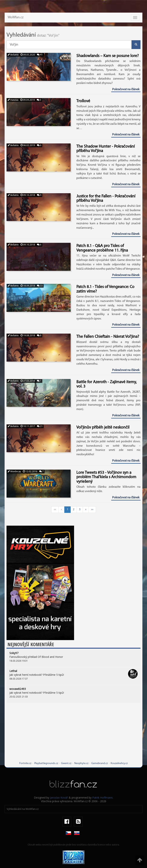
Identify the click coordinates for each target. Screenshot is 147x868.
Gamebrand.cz (100, 763)
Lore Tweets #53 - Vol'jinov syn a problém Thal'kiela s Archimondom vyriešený (106, 477)
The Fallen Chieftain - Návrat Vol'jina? (108, 337)
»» (92, 510)
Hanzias (13, 100)
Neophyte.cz (81, 763)
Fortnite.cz (25, 763)
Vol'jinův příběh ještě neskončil (103, 428)
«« (55, 510)
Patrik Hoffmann (102, 798)
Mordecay (14, 472)
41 (40, 55)
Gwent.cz (66, 763)
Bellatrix (13, 55)
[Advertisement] (73, 735)
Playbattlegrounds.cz (46, 763)
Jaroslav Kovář (59, 798)
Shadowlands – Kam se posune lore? (108, 56)
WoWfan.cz (16, 17)
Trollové (83, 101)
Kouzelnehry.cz (119, 763)
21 (40, 426)
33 (40, 286)
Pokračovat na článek (126, 89)
